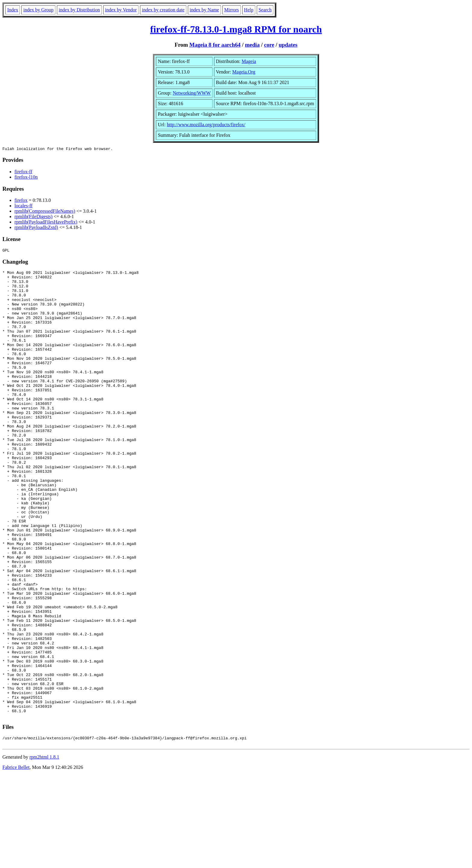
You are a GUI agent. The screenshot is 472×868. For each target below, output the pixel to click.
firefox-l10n (26, 178)
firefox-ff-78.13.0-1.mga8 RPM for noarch (236, 29)
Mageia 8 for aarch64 (215, 45)
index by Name (204, 10)
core (269, 45)
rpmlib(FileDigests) (33, 217)
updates (288, 45)
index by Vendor (121, 10)
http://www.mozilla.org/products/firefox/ (206, 125)
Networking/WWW (192, 93)
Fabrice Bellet (16, 860)
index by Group (38, 10)
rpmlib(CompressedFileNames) (45, 212)
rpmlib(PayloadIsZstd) (36, 228)
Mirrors (232, 10)
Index (13, 10)
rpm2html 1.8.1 (44, 850)
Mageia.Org (244, 72)
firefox (21, 201)
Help (249, 10)
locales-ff (23, 207)
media (252, 45)
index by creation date (163, 10)
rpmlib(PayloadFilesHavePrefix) (46, 223)
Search (265, 10)
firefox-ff (23, 172)
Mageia (249, 61)
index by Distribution (79, 10)
